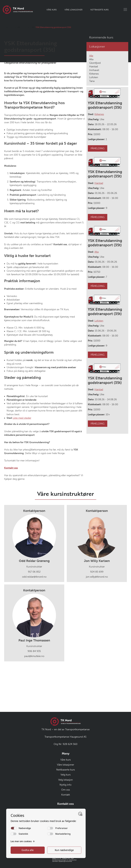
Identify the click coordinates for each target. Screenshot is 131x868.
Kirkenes (94, 115)
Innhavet (94, 111)
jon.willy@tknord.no (97, 618)
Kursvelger (26, 68)
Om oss (66, 790)
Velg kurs (66, 775)
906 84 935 (34, 692)
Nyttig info (65, 785)
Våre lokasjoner (73, 10)
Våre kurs (52, 10)
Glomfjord (95, 104)
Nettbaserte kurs (99, 10)
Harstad (94, 108)
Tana (92, 122)
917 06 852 (34, 613)
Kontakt (66, 795)
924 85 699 (97, 613)
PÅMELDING (98, 189)
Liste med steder (22, 459)
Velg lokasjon (65, 780)
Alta (91, 100)
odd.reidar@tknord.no (34, 618)
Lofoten (94, 118)
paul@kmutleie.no (34, 697)
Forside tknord (10, 68)
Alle (91, 97)
